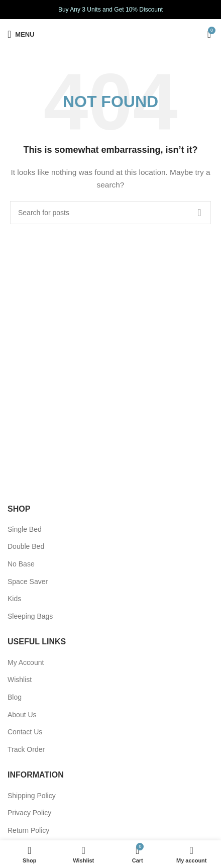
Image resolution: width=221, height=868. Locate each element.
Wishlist (20, 680)
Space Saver (28, 582)
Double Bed (26, 546)
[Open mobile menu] (21, 34)
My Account (26, 662)
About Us (22, 715)
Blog (15, 697)
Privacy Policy (29, 813)
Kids (14, 599)
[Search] (111, 213)
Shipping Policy (32, 796)
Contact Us (25, 732)
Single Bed (25, 529)
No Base (21, 564)
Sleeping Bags (30, 616)
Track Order (26, 749)
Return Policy (28, 830)
